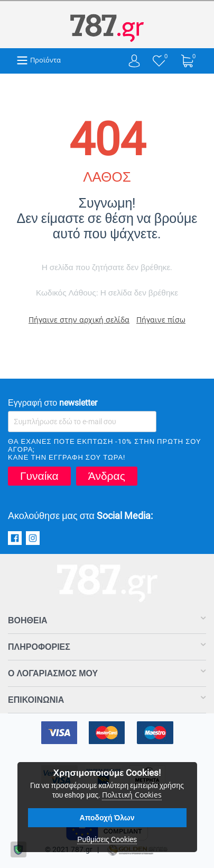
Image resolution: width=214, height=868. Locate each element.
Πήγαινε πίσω (161, 320)
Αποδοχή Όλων (107, 818)
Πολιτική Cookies (132, 795)
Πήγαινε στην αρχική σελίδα (79, 320)
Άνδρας (107, 476)
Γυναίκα (39, 476)
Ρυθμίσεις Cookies (107, 839)
